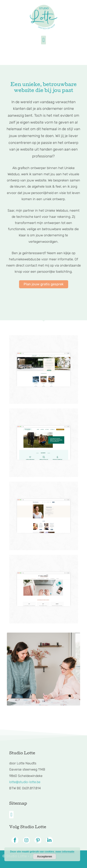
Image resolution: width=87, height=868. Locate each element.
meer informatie (65, 852)
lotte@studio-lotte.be (25, 782)
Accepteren (44, 857)
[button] (44, 40)
